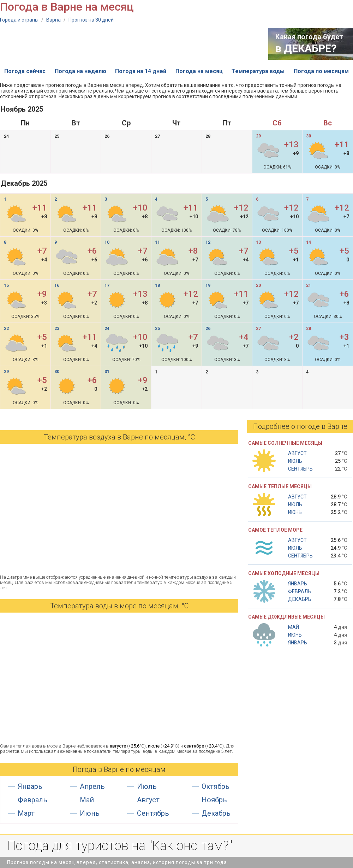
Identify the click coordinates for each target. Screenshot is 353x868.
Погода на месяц (199, 71)
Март (26, 813)
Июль (147, 786)
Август (148, 800)
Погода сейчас (25, 71)
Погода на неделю (80, 71)
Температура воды (258, 71)
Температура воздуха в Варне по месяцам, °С (119, 437)
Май (87, 800)
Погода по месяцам (321, 71)
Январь (30, 786)
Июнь (90, 813)
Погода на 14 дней (141, 71)
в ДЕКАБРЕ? (306, 48)
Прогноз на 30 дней (91, 20)
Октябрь (216, 786)
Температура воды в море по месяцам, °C (119, 606)
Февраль (32, 800)
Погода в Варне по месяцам (119, 769)
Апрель (92, 786)
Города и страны (19, 20)
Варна (53, 20)
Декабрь (216, 813)
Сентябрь (153, 813)
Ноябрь (214, 800)
